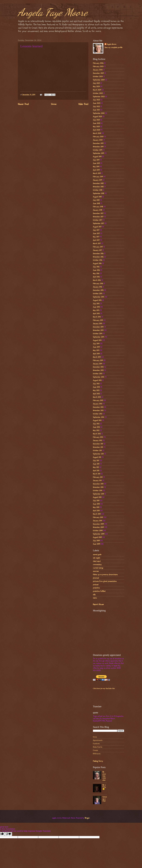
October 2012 (98, 414)
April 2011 (96, 471)
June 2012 (96, 427)
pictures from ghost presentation (105, 581)
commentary (97, 565)
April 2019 (96, 170)
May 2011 (96, 467)
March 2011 (97, 474)
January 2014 (98, 364)
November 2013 (98, 370)
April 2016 (96, 277)
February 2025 (98, 67)
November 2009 (98, 527)
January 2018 (98, 210)
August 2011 (97, 457)
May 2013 (96, 390)
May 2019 (96, 167)
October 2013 (98, 374)
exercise (96, 571)
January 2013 (98, 404)
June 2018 (96, 203)
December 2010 (98, 484)
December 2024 (98, 73)
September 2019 (98, 153)
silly (94, 595)
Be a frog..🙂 (104, 787)
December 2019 (98, 143)
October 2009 (98, 531)
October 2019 (98, 150)
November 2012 (98, 411)
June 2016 (96, 270)
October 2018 (98, 190)
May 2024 (96, 87)
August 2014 (97, 340)
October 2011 (97, 451)
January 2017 (97, 250)
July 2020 (96, 120)
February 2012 (98, 437)
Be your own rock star (104, 776)
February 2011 (98, 477)
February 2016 (98, 284)
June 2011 (96, 464)
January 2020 (98, 140)
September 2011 (98, 454)
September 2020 (99, 113)
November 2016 (98, 257)
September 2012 (99, 417)
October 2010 (98, 491)
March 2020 (97, 133)
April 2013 (96, 394)
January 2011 (97, 481)
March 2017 (97, 244)
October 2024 (98, 77)
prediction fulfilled (99, 591)
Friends (95, 750)
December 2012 (98, 407)
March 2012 (97, 434)
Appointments (98, 740)
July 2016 (96, 267)
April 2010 (96, 511)
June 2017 (96, 234)
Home (54, 104)
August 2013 (97, 380)
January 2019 (97, 180)
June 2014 (96, 347)
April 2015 (96, 314)
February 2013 (98, 400)
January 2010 (97, 521)
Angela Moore (112, 44)
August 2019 (97, 157)
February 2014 (98, 360)
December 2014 (98, 327)
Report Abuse (98, 604)
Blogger (87, 818)
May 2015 (96, 310)
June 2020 (97, 123)
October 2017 (98, 220)
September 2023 (99, 97)
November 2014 (98, 330)
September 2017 (98, 223)
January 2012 (98, 441)
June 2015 (96, 307)
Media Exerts (98, 747)
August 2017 (97, 227)
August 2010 (97, 497)
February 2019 (98, 177)
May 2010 (96, 507)
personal (96, 578)
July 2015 (96, 304)
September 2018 (99, 193)
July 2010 (96, 501)
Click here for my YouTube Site (104, 688)
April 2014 (96, 354)
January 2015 (98, 324)
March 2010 (97, 514)
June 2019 (96, 163)
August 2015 (97, 300)
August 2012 (97, 420)
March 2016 (97, 280)
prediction (96, 588)
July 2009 (96, 541)
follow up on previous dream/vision (105, 575)
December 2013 (98, 367)
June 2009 (97, 544)
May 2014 (96, 350)
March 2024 (97, 90)
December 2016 (98, 254)
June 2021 (96, 110)
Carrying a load (105, 799)
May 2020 (96, 127)
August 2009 (97, 537)
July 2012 (96, 424)
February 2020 (98, 137)
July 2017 (96, 230)
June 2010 (96, 504)
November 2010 (98, 487)
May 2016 (96, 274)
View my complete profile (113, 47)
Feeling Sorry (98, 761)
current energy (98, 568)
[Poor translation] (8, 834)
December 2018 (98, 183)
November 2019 (98, 147)
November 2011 (98, 447)
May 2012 (96, 430)
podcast (96, 585)
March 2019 (97, 173)
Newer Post (23, 104)
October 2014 (98, 334)
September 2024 (99, 80)
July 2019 (96, 160)
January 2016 (97, 287)
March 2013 (97, 397)
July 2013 (96, 384)
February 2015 (98, 320)
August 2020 (97, 117)
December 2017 (98, 213)
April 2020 (97, 130)
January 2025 (98, 70)
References (97, 754)
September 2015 (99, 297)
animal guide (97, 555)
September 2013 (99, 377)
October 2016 (98, 260)
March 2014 (97, 357)
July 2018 (96, 200)
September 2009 (99, 534)
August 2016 (97, 264)
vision (95, 598)
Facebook (96, 744)
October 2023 (98, 93)
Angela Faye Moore (53, 12)
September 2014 (99, 337)
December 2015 (98, 290)
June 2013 (96, 387)
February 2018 (98, 207)
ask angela (97, 558)
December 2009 (98, 524)
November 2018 (98, 187)
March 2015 (97, 317)
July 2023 (96, 100)
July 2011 (96, 461)
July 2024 (96, 83)
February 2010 (98, 517)
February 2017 (98, 247)
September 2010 (98, 494)
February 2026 (98, 63)
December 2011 (98, 444)
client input (97, 561)
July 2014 (96, 344)
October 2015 (98, 294)
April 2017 (96, 240)
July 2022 (96, 107)
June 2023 (97, 103)
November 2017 (98, 217)
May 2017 (96, 237)
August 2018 (97, 197)
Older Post (83, 104)
